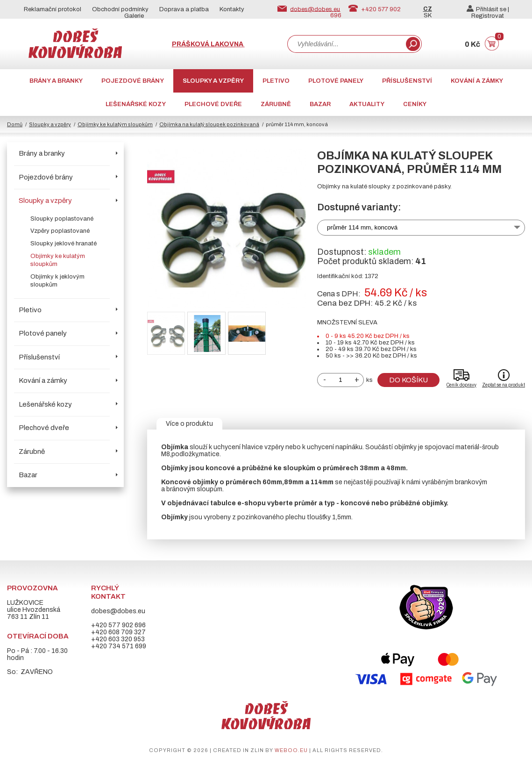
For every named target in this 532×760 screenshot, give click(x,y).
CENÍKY (415, 104)
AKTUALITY (367, 104)
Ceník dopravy (461, 385)
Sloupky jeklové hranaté (64, 244)
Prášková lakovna (208, 44)
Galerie (134, 16)
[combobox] (346, 44)
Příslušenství (407, 81)
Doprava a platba (184, 9)
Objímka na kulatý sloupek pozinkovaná (209, 124)
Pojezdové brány (133, 81)
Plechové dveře (213, 104)
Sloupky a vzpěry (213, 81)
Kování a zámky (477, 81)
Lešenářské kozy (136, 104)
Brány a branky (56, 81)
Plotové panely (336, 81)
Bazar (320, 104)
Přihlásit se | (488, 9)
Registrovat (488, 16)
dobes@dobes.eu (315, 9)
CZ (428, 9)
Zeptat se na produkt (504, 385)
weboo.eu (291, 750)
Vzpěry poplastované (60, 231)
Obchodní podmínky (120, 9)
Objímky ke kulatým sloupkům (115, 124)
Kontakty (232, 9)
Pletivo (276, 81)
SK (428, 15)
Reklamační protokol (53, 9)
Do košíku (408, 380)
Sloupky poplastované (62, 219)
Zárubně (276, 104)
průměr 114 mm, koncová (362, 227)
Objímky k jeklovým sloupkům (57, 281)
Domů (15, 124)
